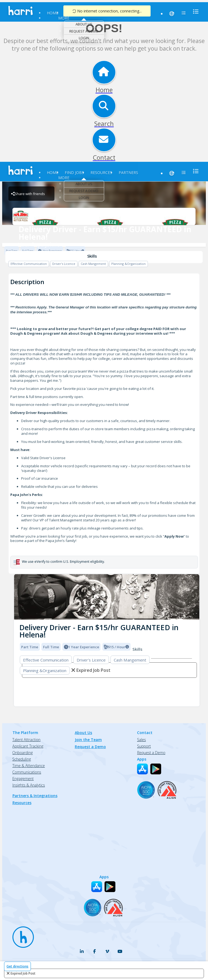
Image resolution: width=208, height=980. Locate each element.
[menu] (194, 11)
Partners (128, 172)
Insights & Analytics (29, 785)
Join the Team (88, 740)
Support (144, 746)
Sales (141, 740)
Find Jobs (74, 172)
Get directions (17, 966)
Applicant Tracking (28, 746)
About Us (84, 24)
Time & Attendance (29, 766)
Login (84, 38)
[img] (107, 597)
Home (53, 13)
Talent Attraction (27, 740)
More (64, 18)
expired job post (23, 973)
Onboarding (23, 753)
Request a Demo (84, 31)
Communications (27, 772)
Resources (101, 172)
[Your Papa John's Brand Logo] (104, 216)
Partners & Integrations (35, 796)
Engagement (23, 779)
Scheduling (22, 759)
